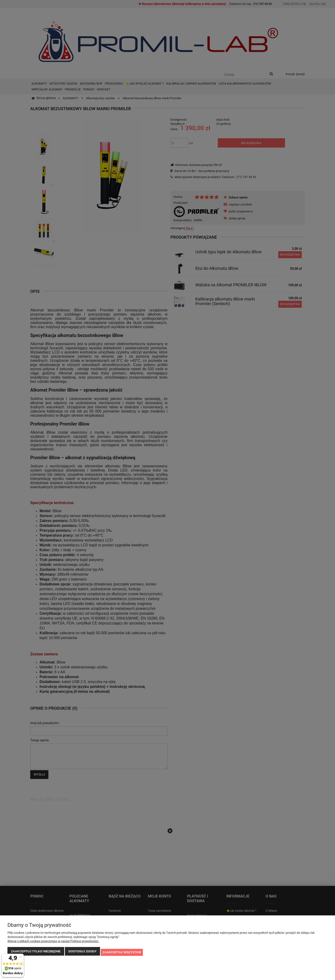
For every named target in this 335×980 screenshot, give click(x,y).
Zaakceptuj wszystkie (122, 953)
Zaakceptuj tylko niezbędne (36, 953)
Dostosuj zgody (82, 953)
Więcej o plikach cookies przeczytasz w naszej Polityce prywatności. (53, 943)
